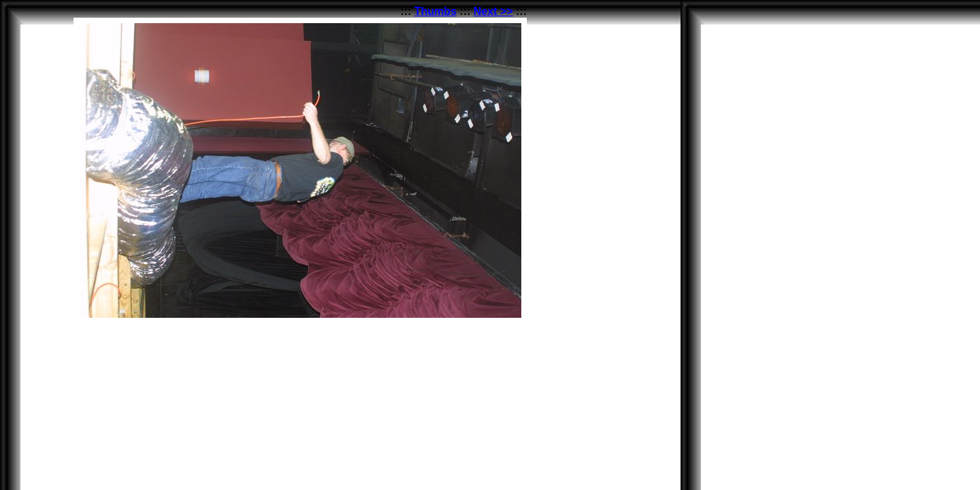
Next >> (493, 11)
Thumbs (436, 11)
